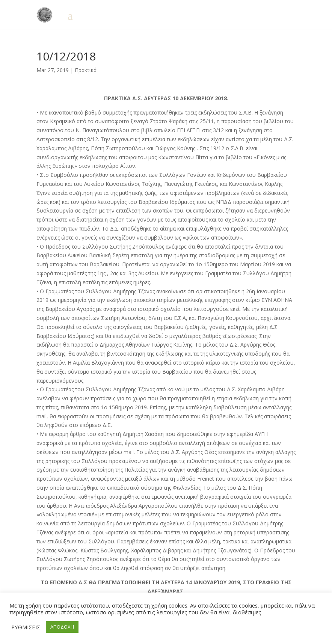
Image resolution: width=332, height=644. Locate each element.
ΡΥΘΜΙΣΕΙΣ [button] (26, 627)
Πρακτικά (86, 70)
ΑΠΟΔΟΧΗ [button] (62, 627)
